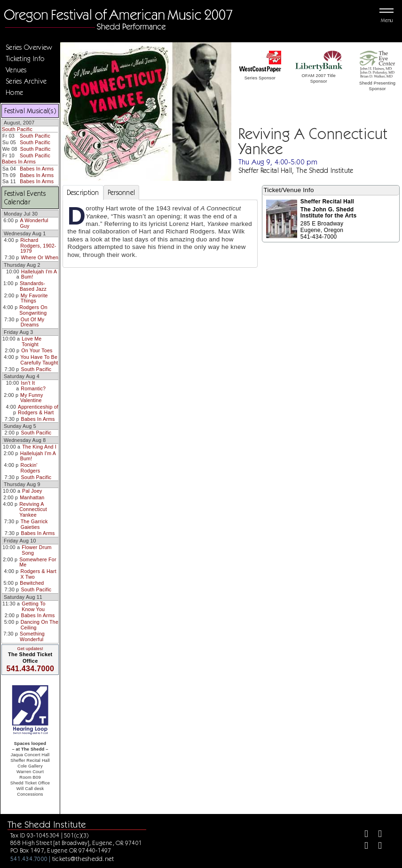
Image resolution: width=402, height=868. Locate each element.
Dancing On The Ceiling (39, 625)
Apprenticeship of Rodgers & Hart (38, 410)
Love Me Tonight (32, 341)
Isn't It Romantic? (33, 386)
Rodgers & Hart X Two (39, 574)
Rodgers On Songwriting (33, 310)
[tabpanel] (160, 234)
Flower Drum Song (36, 550)
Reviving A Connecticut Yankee (33, 509)
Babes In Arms (19, 162)
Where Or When (39, 257)
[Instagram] (362, 847)
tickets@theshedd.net (83, 859)
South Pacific (17, 129)
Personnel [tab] (122, 193)
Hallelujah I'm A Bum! (39, 274)
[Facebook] (362, 835)
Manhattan (32, 497)
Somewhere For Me (38, 562)
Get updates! (30, 649)
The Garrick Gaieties (34, 524)
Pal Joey (32, 491)
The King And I (39, 447)
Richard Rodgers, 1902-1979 (38, 245)
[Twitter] (376, 835)
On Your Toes (37, 350)
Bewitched (32, 583)
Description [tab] (83, 193)
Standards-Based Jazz (33, 286)
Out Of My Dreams (32, 322)
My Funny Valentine (32, 398)
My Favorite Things (34, 298)
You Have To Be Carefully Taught (39, 360)
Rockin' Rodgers (31, 468)
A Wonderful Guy (34, 223)
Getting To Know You (34, 606)
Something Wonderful (32, 636)
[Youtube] (376, 847)
